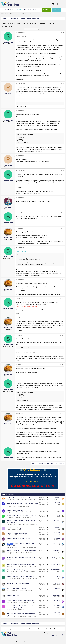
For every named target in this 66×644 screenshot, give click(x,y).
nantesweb (9, 552)
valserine (9, 585)
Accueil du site (8, 10)
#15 (63, 380)
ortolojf (8, 512)
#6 (64, 198)
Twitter (21, 530)
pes (7, 617)
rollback (8, 566)
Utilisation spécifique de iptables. (16, 510)
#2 (64, 84)
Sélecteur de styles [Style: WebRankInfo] (8, 629)
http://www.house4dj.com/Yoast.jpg (27, 306)
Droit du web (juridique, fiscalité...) (30, 566)
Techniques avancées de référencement (27, 524)
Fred (59, 504)
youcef (59, 522)
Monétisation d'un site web (25, 535)
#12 (63, 318)
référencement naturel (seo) (32, 29)
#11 (63, 299)
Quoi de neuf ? (29, 10)
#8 (64, 228)
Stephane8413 (6, 29)
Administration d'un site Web (25, 512)
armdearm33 (10, 517)
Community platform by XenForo (23, 642)
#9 (64, 248)
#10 (63, 280)
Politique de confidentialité (45, 629)
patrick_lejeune (57, 585)
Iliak (8, 535)
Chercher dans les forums (23, 14)
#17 (63, 448)
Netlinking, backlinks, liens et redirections (27, 617)
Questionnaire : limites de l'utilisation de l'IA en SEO (21, 516)
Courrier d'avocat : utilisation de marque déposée (21, 601)
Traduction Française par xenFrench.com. (47, 642)
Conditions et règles (31, 629)
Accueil (58, 629)
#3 (64, 111)
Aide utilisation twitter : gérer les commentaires (20, 528)
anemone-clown (11, 500)
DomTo (8, 590)
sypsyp (59, 517)
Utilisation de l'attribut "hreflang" (16, 570)
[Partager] (61, 33)
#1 (64, 33)
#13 (63, 335)
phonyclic (9, 547)
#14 (63, 365)
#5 (64, 171)
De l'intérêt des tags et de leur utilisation (18, 583)
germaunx (58, 590)
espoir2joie (9, 597)
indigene (58, 552)
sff (7, 578)
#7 (64, 213)
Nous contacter (21, 629)
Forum (19, 10)
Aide (54, 629)
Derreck (8, 610)
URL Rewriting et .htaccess (30, 500)
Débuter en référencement (25, 585)
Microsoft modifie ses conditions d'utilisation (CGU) (22, 565)
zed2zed (9, 507)
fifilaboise (58, 559)
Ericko (8, 561)
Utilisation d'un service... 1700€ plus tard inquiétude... (22, 551)
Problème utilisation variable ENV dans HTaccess (21, 498)
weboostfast (10, 540)
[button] (35, 10)
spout (59, 578)
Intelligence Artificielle (25, 507)
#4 (64, 156)
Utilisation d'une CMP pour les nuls (17, 533)
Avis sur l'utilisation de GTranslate (16, 589)
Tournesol (9, 530)
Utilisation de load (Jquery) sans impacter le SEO (21, 577)
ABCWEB (58, 529)
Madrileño (58, 607)
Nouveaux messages (7, 14)
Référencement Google (26, 540)
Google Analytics (22, 610)
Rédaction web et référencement (29, 547)
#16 (63, 414)
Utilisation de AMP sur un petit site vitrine (19, 538)
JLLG (8, 524)
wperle (8, 572)
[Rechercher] (63, 10)
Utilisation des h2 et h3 (13, 595)
